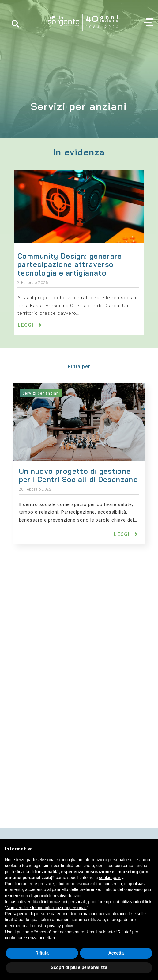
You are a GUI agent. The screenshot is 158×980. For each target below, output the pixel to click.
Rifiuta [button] (42, 953)
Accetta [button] (116, 953)
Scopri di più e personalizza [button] (79, 967)
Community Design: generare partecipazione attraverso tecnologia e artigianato (70, 264)
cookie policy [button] (111, 878)
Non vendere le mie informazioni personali (46, 908)
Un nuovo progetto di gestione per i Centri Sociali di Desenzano (79, 475)
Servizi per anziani (41, 393)
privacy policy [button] (60, 926)
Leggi (26, 325)
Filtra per (79, 367)
